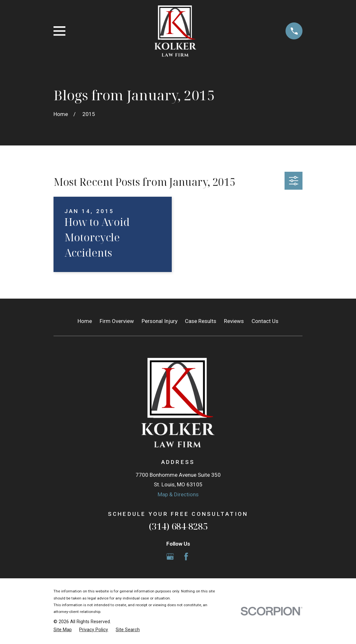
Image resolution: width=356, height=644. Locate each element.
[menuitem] (63, 630)
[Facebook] (186, 557)
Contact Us (265, 321)
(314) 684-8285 (178, 526)
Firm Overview (117, 321)
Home (85, 321)
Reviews (234, 321)
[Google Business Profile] (170, 557)
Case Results (201, 321)
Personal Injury (160, 321)
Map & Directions (178, 494)
